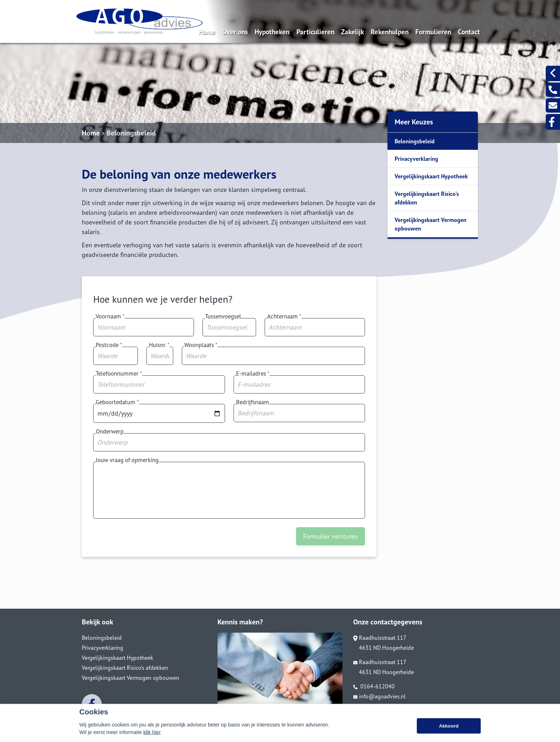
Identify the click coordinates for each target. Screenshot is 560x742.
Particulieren (315, 32)
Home (207, 32)
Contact (469, 32)
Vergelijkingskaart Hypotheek (431, 176)
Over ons (235, 32)
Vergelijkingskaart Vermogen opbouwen (431, 224)
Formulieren (433, 32)
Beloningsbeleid (131, 133)
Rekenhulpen (390, 32)
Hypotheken (272, 32)
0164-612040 (374, 686)
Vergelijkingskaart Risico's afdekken (427, 198)
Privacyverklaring (416, 159)
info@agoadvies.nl (379, 696)
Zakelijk (352, 32)
